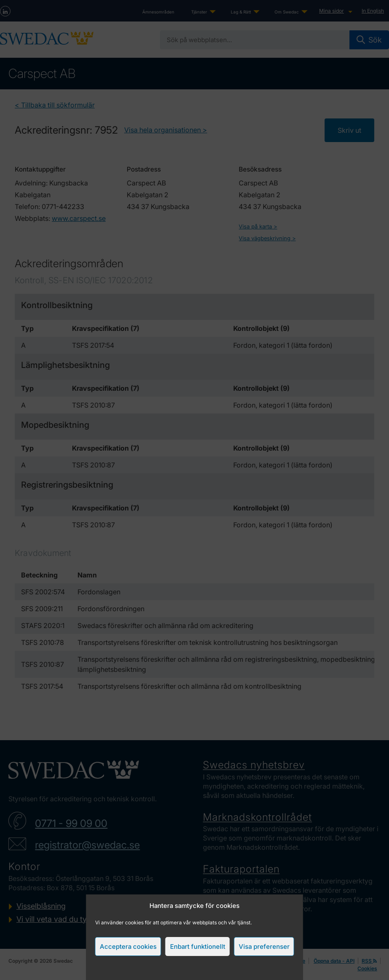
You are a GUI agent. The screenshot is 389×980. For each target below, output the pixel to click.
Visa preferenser (264, 946)
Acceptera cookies (128, 946)
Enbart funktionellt (198, 946)
